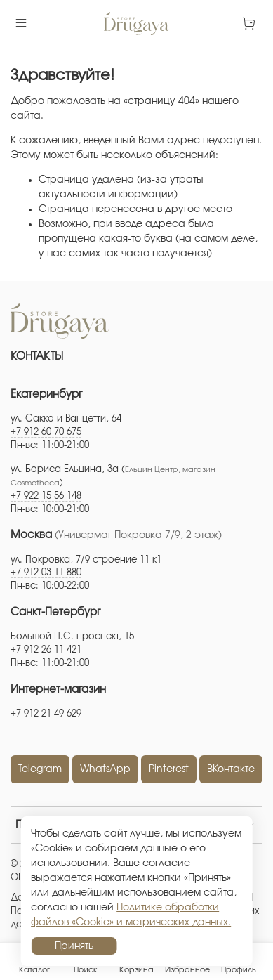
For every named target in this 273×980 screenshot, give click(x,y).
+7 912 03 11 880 (46, 573)
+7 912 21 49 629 (46, 714)
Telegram (40, 769)
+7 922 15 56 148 (46, 496)
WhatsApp (105, 769)
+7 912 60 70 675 (46, 432)
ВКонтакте (231, 769)
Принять (74, 946)
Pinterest (169, 769)
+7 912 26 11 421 (46, 650)
